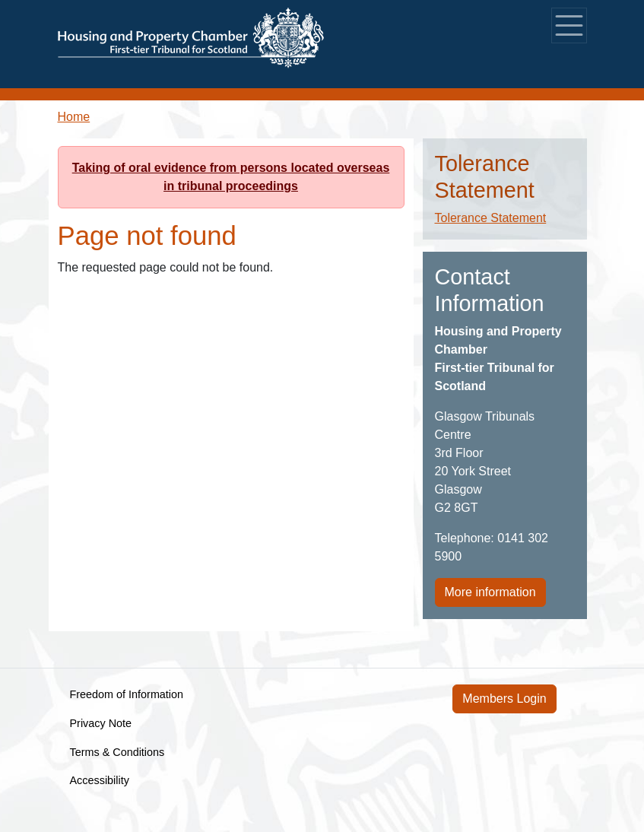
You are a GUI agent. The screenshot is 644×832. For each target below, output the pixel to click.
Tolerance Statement (491, 218)
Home (74, 117)
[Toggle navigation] (569, 25)
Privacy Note (101, 723)
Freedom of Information (127, 694)
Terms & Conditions (117, 752)
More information (490, 592)
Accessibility (100, 780)
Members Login (504, 699)
